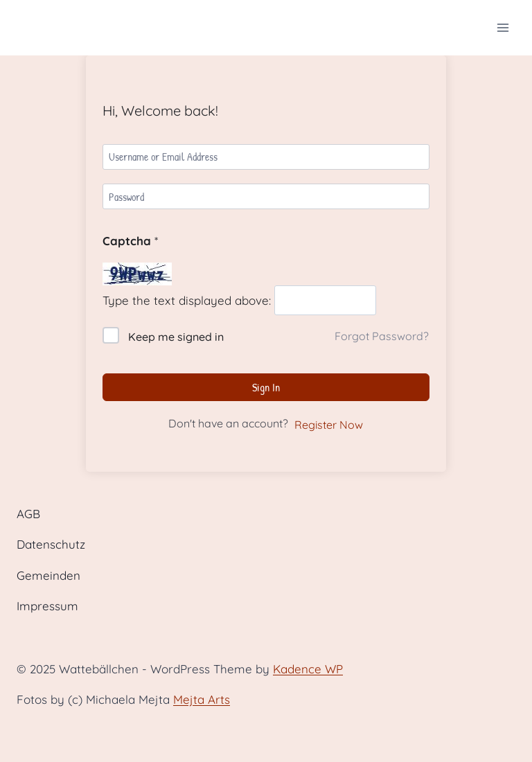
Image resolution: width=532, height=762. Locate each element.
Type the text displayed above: (187, 300)
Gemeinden (48, 575)
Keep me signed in (176, 337)
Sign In (266, 387)
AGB (28, 514)
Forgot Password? (382, 336)
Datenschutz (51, 544)
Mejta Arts (202, 699)
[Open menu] (503, 27)
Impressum (47, 606)
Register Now (329, 425)
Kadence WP (308, 669)
